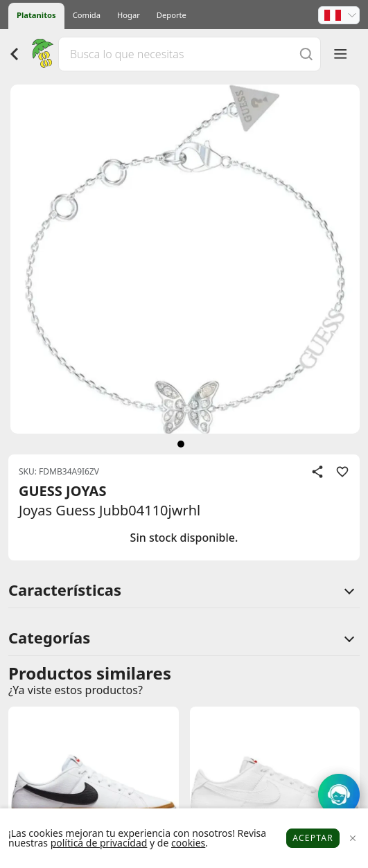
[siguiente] (181, 444)
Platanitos (36, 15)
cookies (188, 843)
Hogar (129, 15)
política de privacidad (99, 843)
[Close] (352, 839)
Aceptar (313, 838)
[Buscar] (306, 54)
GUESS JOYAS (62, 491)
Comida (87, 15)
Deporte (172, 15)
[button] (339, 15)
